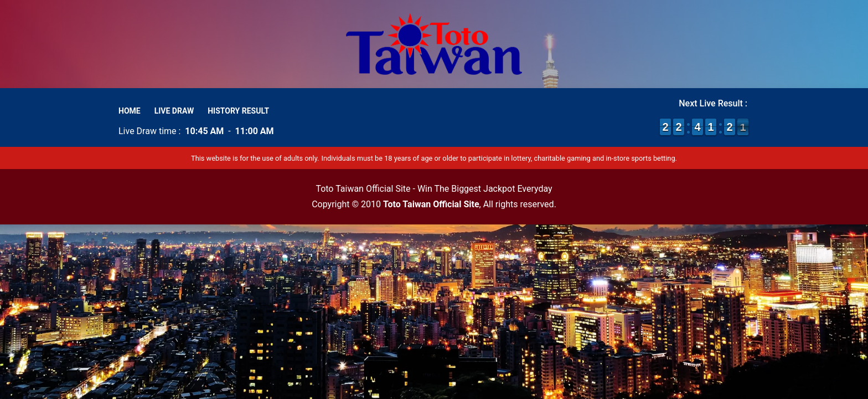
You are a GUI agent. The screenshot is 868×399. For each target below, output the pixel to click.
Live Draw (174, 111)
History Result (238, 111)
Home (130, 111)
